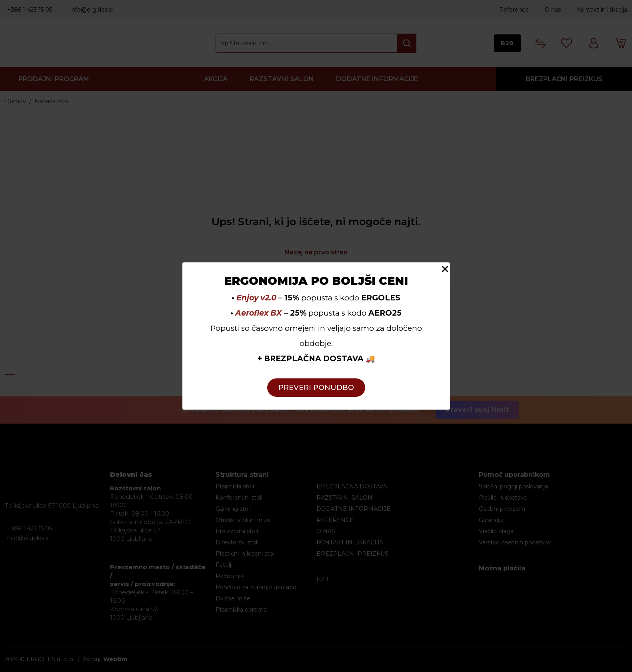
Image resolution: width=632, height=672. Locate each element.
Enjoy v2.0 (256, 298)
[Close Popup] (445, 269)
